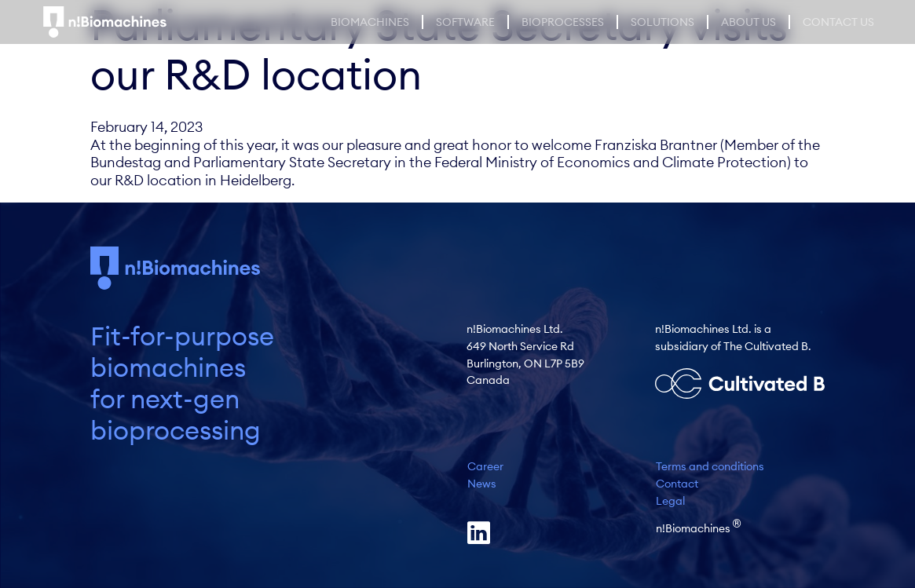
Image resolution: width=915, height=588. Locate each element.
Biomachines (370, 22)
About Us (748, 22)
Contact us (838, 22)
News (482, 484)
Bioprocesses (563, 22)
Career (485, 466)
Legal (670, 501)
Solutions (662, 22)
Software (465, 22)
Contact (677, 484)
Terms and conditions (710, 466)
